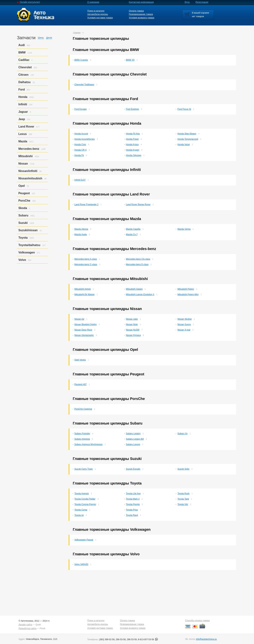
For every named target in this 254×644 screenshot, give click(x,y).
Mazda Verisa (184, 229)
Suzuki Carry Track (84, 469)
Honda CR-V (81, 150)
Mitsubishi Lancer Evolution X (140, 294)
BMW (22, 52)
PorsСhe (24, 201)
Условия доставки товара (100, 18)
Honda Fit (79, 155)
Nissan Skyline (185, 319)
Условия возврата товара (142, 18)
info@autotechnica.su (206, 639)
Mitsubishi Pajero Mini (188, 294)
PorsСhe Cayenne (83, 409)
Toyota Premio (133, 504)
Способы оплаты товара (197, 621)
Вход (187, 2)
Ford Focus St (184, 109)
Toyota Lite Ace (133, 494)
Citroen (23, 75)
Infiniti (23, 104)
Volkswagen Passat (84, 540)
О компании (93, 2)
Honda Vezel (184, 145)
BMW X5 (130, 60)
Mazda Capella (133, 229)
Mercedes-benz (29, 149)
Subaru (23, 215)
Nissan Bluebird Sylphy (86, 324)
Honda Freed (132, 139)
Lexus (23, 134)
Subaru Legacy (133, 434)
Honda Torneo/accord (188, 139)
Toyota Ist (79, 515)
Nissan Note (132, 324)
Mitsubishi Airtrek (83, 289)
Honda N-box (132, 145)
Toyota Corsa (81, 510)
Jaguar (23, 112)
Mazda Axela (81, 234)
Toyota (23, 238)
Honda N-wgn (133, 150)
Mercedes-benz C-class (86, 264)
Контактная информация (141, 2)
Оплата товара (136, 11)
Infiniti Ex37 (80, 180)
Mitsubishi (26, 156)
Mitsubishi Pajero (186, 289)
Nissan (23, 164)
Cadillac (24, 60)
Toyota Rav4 (132, 515)
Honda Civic (80, 145)
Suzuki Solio (183, 469)
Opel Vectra (80, 360)
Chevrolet (25, 67)
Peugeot (24, 193)
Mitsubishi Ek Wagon (85, 294)
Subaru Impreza (82, 439)
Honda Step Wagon (187, 134)
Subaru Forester (82, 434)
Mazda (23, 141)
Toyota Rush (183, 494)
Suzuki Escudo (133, 469)
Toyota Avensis (82, 494)
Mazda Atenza (81, 229)
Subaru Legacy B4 (135, 439)
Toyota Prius (132, 510)
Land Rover (26, 127)
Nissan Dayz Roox (83, 330)
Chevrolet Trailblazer (84, 85)
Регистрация (202, 2)
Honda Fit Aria (133, 134)
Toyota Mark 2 (133, 499)
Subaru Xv (182, 434)
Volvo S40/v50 (81, 564)
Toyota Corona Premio (85, 504)
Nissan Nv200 (133, 330)
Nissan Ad (79, 319)
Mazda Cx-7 (132, 234)
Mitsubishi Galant (134, 289)
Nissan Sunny (184, 324)
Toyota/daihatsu (29, 245)
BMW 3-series (81, 60)
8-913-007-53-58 (148, 639)
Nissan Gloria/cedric (84, 335)
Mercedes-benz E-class (137, 264)
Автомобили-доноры (98, 14)
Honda (23, 97)
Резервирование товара (141, 14)
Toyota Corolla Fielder (85, 499)
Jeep (22, 119)
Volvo (22, 260)
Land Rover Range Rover (138, 204)
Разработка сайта (27, 628)
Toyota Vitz (183, 504)
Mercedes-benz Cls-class (138, 259)
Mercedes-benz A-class (86, 259)
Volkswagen (27, 252)
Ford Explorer (133, 109)
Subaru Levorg (133, 444)
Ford (22, 90)
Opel (22, 186)
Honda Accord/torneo (85, 139)
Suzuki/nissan (28, 230)
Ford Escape (81, 109)
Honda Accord (81, 134)
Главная (77, 33)
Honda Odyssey (134, 155)
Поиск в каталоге (96, 11)
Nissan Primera (133, 335)
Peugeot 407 (81, 384)
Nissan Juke (132, 319)
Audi (22, 45)
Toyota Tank (183, 499)
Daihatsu (25, 82)
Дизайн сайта (25, 625)
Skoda (23, 208)
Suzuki (23, 223)
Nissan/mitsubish (30, 178)
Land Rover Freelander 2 (86, 204)
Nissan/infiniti (28, 171)
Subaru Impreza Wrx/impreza (89, 444)
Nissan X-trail (184, 330)
